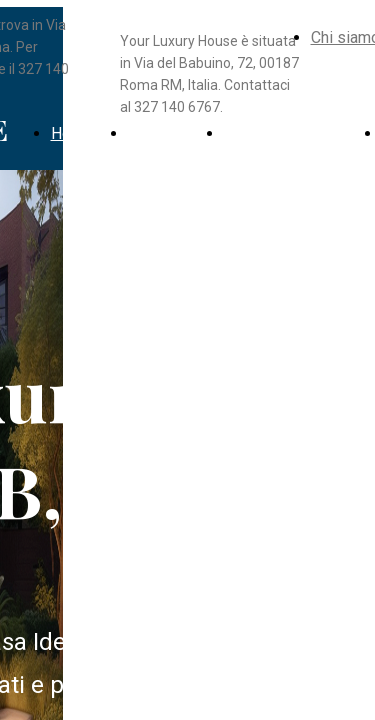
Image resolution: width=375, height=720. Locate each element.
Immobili (158, 133)
